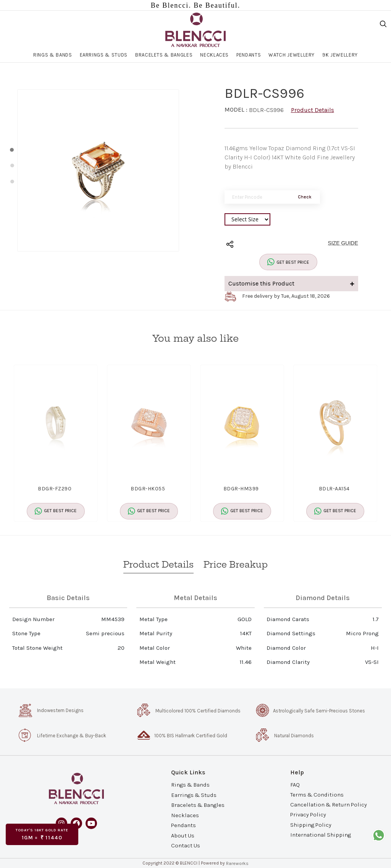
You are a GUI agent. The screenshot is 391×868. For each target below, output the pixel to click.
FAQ (295, 785)
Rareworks (237, 863)
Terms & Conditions (317, 795)
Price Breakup (236, 565)
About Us (183, 835)
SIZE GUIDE (343, 243)
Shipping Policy (311, 824)
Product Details (313, 110)
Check (305, 197)
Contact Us (186, 845)
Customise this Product (291, 283)
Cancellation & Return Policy (329, 805)
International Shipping (321, 834)
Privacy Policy (308, 814)
